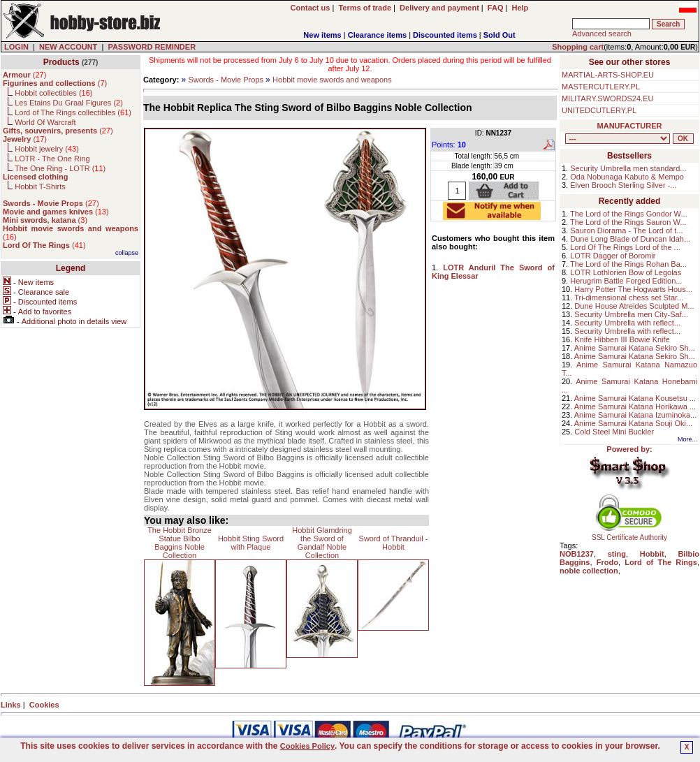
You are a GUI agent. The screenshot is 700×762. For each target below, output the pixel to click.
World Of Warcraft (45, 122)
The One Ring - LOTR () (60, 168)
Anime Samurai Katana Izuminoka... (635, 415)
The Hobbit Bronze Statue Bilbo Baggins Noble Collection (180, 543)
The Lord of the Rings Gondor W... (629, 214)
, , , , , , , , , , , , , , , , (618, 139)
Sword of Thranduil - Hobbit (394, 543)
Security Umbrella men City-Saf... (631, 314)
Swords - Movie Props (226, 80)
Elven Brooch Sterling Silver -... (623, 185)
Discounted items (445, 35)
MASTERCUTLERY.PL (601, 87)
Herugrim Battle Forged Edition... (626, 281)
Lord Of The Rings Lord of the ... (625, 247)
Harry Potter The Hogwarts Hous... (633, 289)
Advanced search (602, 34)
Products (61, 62)
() (24, 75)
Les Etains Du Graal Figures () (69, 103)
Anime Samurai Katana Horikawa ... (635, 406)
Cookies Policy (307, 746)
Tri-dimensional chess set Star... (629, 298)
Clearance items (377, 35)
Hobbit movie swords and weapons (332, 80)
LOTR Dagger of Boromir (613, 256)
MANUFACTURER (630, 126)
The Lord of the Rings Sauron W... (628, 222)
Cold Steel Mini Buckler (614, 432)
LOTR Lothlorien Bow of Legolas (626, 272)
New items (322, 35)
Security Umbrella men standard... (628, 168)
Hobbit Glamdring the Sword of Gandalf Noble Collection (322, 543)
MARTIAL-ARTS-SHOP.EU (608, 75)
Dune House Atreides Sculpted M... (634, 306)
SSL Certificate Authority (630, 534)
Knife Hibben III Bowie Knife (622, 339)
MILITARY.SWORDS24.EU (607, 98)
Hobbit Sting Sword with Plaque (251, 543)
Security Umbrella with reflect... (627, 323)
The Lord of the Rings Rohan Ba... (628, 264)
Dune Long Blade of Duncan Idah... (630, 239)
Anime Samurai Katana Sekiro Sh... (635, 348)
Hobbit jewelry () (47, 149)
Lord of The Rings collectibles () (73, 112)
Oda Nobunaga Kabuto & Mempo (627, 177)
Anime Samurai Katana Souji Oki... (633, 423)
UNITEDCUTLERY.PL (599, 110)
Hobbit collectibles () (53, 93)
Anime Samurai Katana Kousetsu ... (635, 398)
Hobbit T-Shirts (40, 186)
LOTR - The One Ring (52, 159)
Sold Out (500, 35)
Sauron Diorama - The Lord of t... (626, 230)
